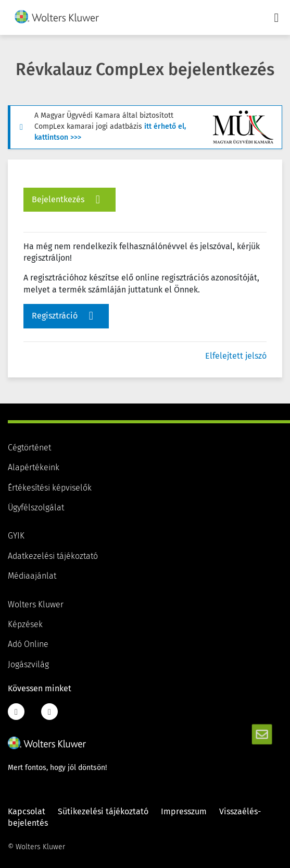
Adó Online (28, 644)
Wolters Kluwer (36, 605)
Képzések (25, 625)
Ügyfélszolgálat (36, 508)
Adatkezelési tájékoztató (53, 556)
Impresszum (184, 812)
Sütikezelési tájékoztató (103, 812)
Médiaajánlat (32, 576)
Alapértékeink (34, 468)
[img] (57, 17)
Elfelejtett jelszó (236, 356)
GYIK (16, 536)
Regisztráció (65, 316)
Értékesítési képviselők (50, 488)
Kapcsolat (27, 812)
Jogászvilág (28, 665)
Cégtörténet (29, 448)
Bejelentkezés (68, 200)
